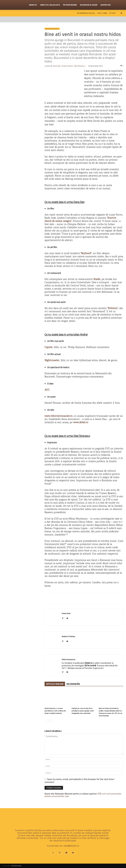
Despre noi (106, 5)
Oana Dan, (57, 66)
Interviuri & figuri (89, 5)
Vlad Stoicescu (79, 66)
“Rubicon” (112, 308)
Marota (33, 5)
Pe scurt (113, 13)
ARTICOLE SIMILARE (55, 684)
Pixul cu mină (102, 13)
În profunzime (70, 5)
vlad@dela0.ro (71, 846)
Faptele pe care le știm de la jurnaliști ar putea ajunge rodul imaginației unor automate (83, 711)
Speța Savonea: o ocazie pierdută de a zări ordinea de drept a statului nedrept (55, 711)
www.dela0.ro (81, 423)
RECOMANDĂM (73, 684)
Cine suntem (7, 866)
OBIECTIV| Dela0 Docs (50, 5)
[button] (121, 13)
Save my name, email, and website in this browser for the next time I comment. (79, 781)
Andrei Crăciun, (67, 66)
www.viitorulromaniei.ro (59, 416)
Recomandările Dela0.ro (86, 13)
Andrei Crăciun (68, 636)
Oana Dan (66, 613)
